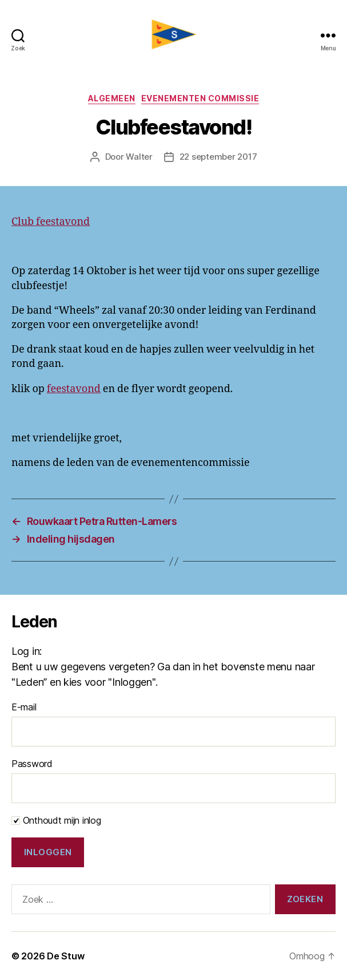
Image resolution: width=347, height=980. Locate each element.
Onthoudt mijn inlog (56, 820)
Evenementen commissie (200, 98)
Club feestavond (51, 222)
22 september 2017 (218, 157)
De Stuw (65, 956)
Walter (139, 157)
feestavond (74, 389)
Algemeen (112, 98)
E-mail (24, 707)
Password (32, 764)
